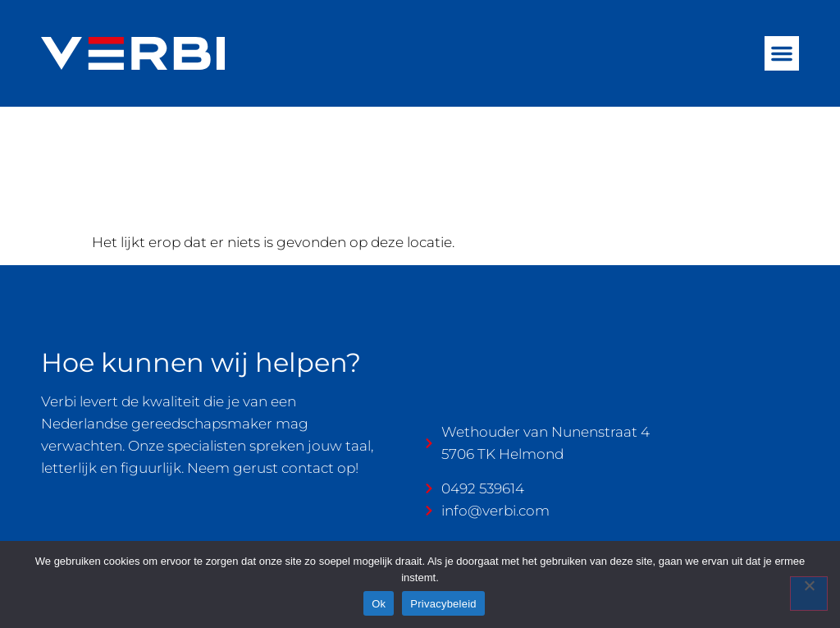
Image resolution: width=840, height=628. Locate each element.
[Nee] (809, 594)
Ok (379, 604)
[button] (782, 53)
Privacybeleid (443, 604)
